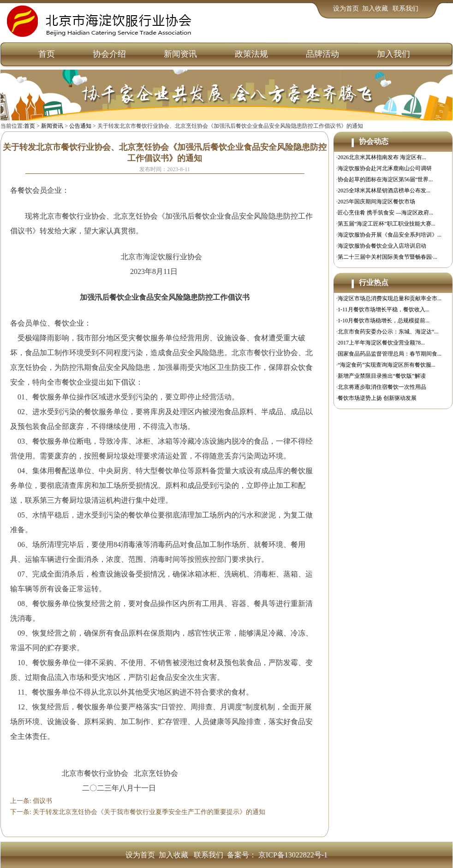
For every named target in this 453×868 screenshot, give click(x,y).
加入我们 (393, 54)
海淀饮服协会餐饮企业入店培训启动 (382, 246)
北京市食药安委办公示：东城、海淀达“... (388, 332)
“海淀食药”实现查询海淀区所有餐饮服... (387, 365)
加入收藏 (376, 9)
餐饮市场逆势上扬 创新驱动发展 (377, 398)
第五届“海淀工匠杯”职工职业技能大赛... (387, 224)
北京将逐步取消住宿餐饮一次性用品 (382, 387)
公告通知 (80, 126)
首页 (47, 54)
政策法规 (251, 54)
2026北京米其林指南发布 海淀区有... (382, 157)
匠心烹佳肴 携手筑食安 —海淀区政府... (385, 213)
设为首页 (346, 9)
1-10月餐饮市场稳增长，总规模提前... (384, 321)
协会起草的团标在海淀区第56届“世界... (385, 179)
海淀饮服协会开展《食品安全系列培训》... (390, 235)
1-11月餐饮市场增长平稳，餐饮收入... (384, 309)
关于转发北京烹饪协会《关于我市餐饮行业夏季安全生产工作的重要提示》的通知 (149, 812)
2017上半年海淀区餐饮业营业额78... (381, 343)
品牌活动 (322, 54)
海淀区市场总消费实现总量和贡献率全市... (390, 298)
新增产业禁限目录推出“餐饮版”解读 (382, 376)
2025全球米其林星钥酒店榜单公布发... (384, 190)
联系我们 (405, 9)
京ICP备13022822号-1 (293, 855)
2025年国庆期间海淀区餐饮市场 (376, 202)
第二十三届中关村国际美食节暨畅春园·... (387, 257)
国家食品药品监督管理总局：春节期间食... (390, 354)
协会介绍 (109, 54)
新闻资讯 (180, 54)
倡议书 (42, 801)
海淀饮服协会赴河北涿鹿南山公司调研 (385, 168)
